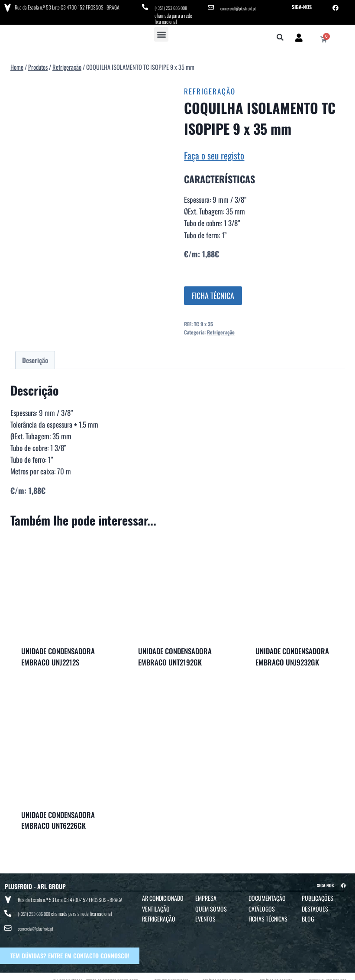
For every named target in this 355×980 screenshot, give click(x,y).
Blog (308, 916)
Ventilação (156, 906)
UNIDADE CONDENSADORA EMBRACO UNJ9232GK (292, 654)
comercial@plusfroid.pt (241, 7)
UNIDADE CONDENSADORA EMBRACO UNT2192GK (175, 654)
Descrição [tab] (35, 357)
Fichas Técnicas (268, 916)
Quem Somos (211, 906)
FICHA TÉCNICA (213, 293)
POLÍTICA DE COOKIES (276, 972)
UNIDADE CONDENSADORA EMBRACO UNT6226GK (58, 818)
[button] (161, 32)
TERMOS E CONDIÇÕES (171, 972)
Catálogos (262, 906)
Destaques (315, 906)
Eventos (205, 916)
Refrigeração (210, 89)
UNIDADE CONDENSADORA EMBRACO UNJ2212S (58, 654)
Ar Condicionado (163, 895)
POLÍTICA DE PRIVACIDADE (223, 972)
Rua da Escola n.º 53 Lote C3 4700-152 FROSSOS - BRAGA (65, 6)
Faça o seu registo (214, 153)
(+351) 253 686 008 (173, 7)
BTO (343, 972)
